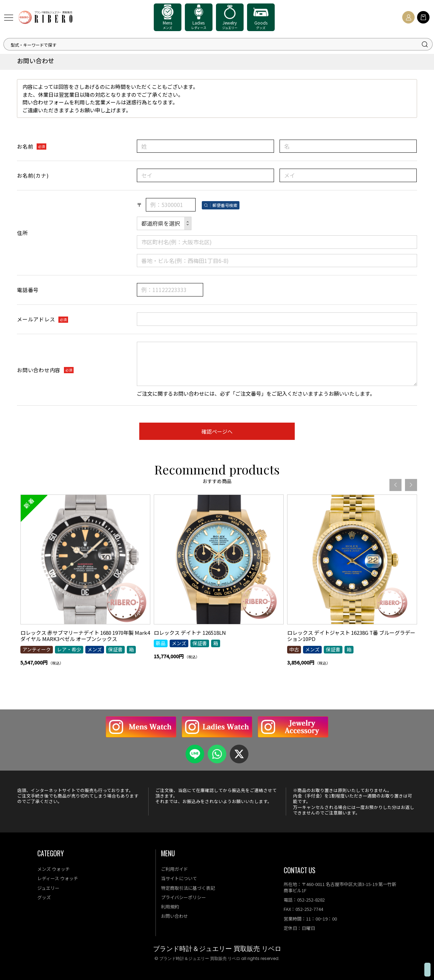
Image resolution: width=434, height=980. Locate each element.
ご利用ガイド (174, 869)
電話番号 (28, 290)
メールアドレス (36, 319)
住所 (22, 233)
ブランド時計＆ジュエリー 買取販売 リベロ (217, 949)
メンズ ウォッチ (54, 869)
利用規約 (170, 907)
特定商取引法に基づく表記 (188, 888)
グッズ (44, 897)
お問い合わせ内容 (39, 370)
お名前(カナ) (33, 175)
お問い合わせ (174, 916)
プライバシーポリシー (183, 897)
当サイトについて (179, 878)
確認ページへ (217, 431)
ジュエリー (48, 888)
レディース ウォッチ (58, 878)
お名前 (25, 146)
